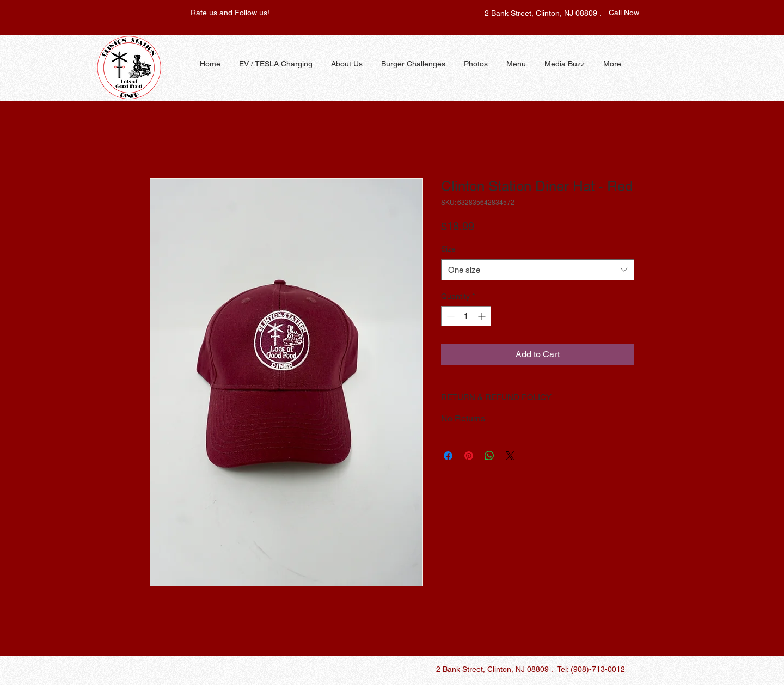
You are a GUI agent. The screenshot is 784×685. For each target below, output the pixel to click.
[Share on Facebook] (448, 456)
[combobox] (538, 270)
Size (448, 249)
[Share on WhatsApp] (489, 456)
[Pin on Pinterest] (469, 456)
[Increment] (483, 316)
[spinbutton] (466, 316)
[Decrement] (449, 316)
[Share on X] (510, 456)
